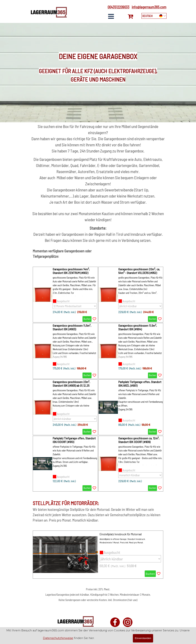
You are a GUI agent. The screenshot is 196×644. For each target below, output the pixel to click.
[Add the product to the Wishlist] (94, 319)
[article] (65, 295)
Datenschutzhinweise (58, 638)
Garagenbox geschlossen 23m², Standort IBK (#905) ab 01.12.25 (71, 384)
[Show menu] (111, 16)
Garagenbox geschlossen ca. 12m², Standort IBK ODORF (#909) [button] (139, 440)
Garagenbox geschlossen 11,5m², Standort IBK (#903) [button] (72, 327)
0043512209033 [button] (118, 7)
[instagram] (128, 622)
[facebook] (115, 622)
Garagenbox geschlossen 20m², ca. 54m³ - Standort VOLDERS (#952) (139, 271)
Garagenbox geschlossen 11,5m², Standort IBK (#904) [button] (138, 327)
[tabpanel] (117, 7)
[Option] (75, 306)
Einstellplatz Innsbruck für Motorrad (121, 534)
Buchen (87, 319)
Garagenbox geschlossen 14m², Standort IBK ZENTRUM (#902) (71, 271)
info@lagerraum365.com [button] (149, 7)
